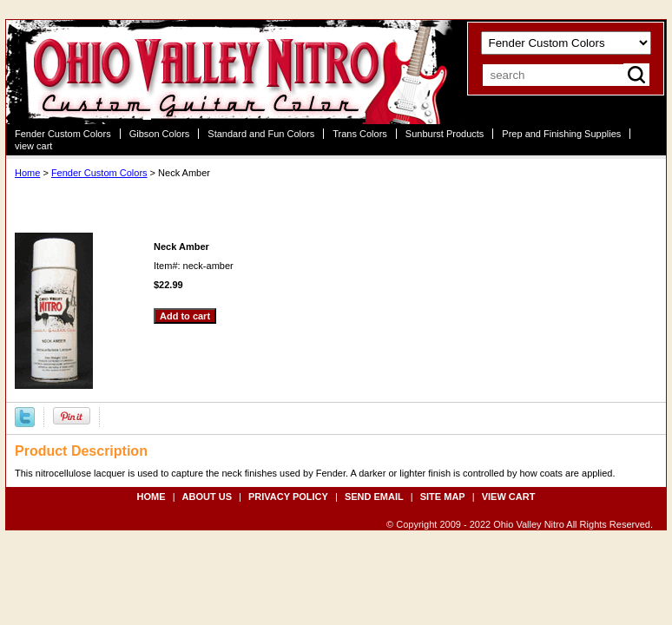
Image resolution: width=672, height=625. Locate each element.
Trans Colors (360, 134)
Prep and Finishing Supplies (561, 134)
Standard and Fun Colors (261, 134)
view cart (33, 146)
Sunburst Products (445, 134)
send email (374, 497)
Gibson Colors (160, 134)
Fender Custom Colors (63, 134)
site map (443, 497)
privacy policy (288, 497)
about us (207, 497)
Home (27, 173)
